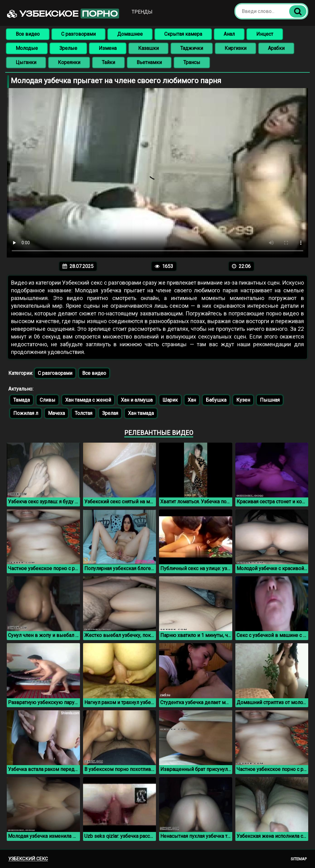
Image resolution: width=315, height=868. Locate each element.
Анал (229, 34)
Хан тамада (141, 413)
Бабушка (216, 400)
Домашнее (130, 34)
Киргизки (235, 48)
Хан (192, 400)
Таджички (192, 48)
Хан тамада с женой (88, 400)
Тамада (22, 400)
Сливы (48, 400)
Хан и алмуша (137, 400)
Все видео (28, 34)
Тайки (108, 62)
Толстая (84, 413)
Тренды (142, 12)
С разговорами (78, 34)
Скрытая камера (183, 34)
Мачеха (56, 413)
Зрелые (68, 48)
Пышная (270, 400)
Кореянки (69, 62)
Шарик (170, 400)
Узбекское (63, 14)
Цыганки (26, 62)
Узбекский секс (28, 859)
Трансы (192, 62)
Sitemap (299, 859)
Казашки (148, 48)
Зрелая (110, 413)
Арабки (276, 48)
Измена (108, 48)
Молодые (27, 48)
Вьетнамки (149, 62)
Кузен (243, 400)
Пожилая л (26, 413)
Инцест (265, 34)
